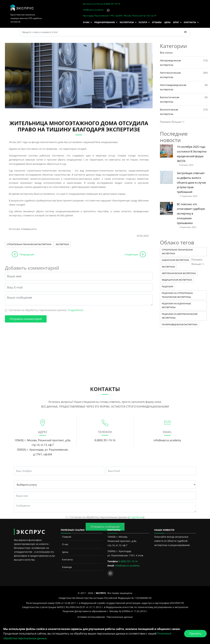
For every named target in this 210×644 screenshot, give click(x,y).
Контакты (67, 559)
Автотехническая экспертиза (170, 75)
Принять (195, 634)
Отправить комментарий (26, 319)
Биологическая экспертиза (169, 112)
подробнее (76, 310)
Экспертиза (62, 244)
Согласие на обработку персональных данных (38, 310)
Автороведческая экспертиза (170, 63)
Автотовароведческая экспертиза (173, 87)
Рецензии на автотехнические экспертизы (180, 316)
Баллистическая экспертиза (170, 99)
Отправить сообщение (105, 603)
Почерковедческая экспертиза (180, 324)
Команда (67, 567)
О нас (65, 544)
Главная (67, 537)
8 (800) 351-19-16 (112, 4)
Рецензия (167, 286)
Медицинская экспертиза (177, 280)
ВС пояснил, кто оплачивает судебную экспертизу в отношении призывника (191, 214)
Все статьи (166, 53)
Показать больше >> (172, 122)
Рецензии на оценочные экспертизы (176, 305)
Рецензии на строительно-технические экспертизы (178, 295)
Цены (65, 552)
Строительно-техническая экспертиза (29, 244)
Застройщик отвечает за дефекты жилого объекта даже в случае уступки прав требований (191, 183)
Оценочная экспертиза (175, 260)
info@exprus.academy (93, 10)
